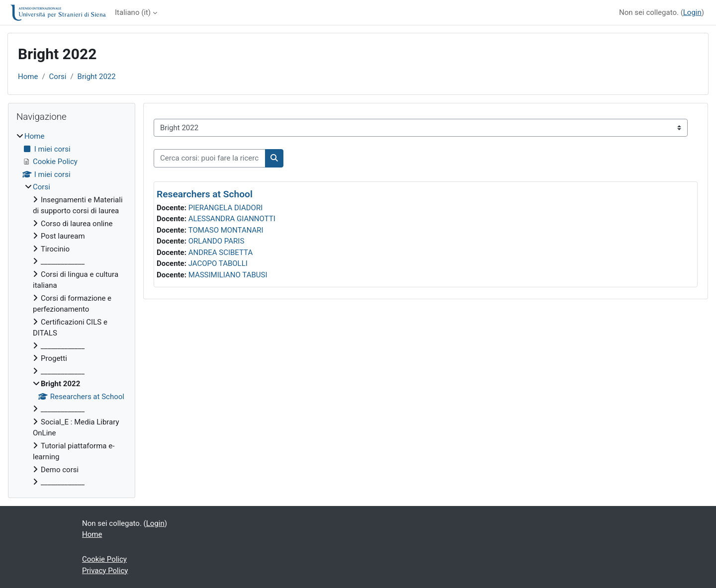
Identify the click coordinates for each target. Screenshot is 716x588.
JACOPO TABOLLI (218, 263)
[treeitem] (72, 309)
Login (692, 12)
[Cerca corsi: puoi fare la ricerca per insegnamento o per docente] (210, 158)
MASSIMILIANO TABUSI (228, 275)
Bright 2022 (97, 77)
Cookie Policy (104, 559)
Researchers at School (205, 194)
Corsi (58, 77)
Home (28, 77)
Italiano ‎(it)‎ (133, 12)
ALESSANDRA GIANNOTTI (232, 219)
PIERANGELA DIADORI (226, 208)
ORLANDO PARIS (217, 241)
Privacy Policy (105, 571)
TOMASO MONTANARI (226, 230)
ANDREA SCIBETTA (221, 252)
